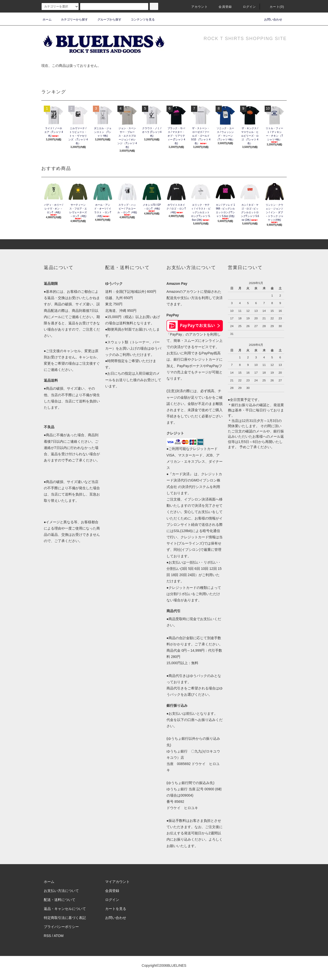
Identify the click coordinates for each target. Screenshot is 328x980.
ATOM (59, 936)
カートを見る (116, 909)
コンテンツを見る (140, 20)
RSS (47, 936)
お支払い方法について (61, 891)
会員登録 (222, 7)
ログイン (247, 7)
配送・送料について (60, 900)
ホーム (47, 20)
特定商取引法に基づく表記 (65, 918)
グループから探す (106, 20)
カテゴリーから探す (71, 20)
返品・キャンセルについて (65, 909)
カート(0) (274, 7)
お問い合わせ (270, 20)
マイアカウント (117, 882)
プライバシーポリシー (61, 927)
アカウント (197, 7)
